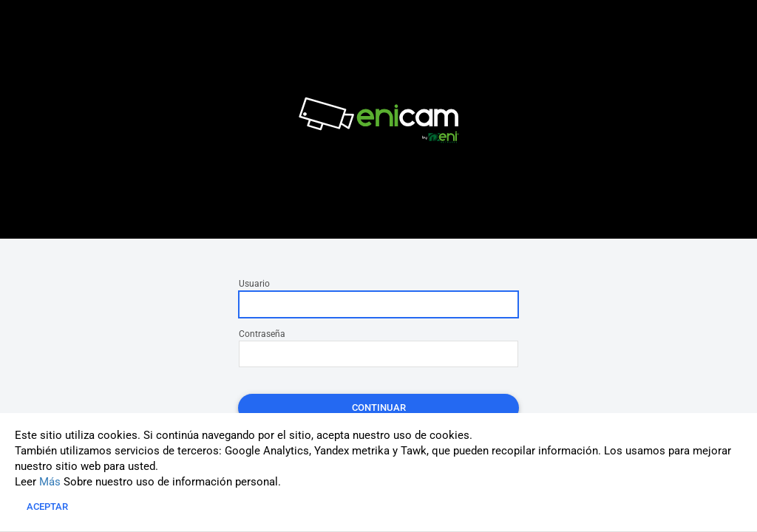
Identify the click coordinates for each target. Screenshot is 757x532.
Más (50, 482)
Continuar (379, 407)
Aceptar (47, 507)
